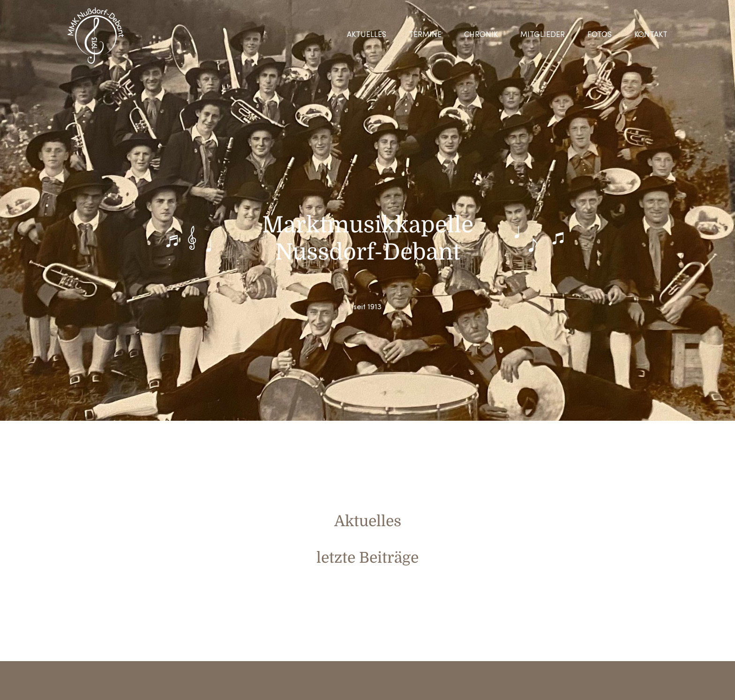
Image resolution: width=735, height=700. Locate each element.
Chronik (481, 35)
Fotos (600, 35)
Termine (425, 35)
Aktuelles (367, 35)
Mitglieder (543, 35)
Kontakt (651, 35)
